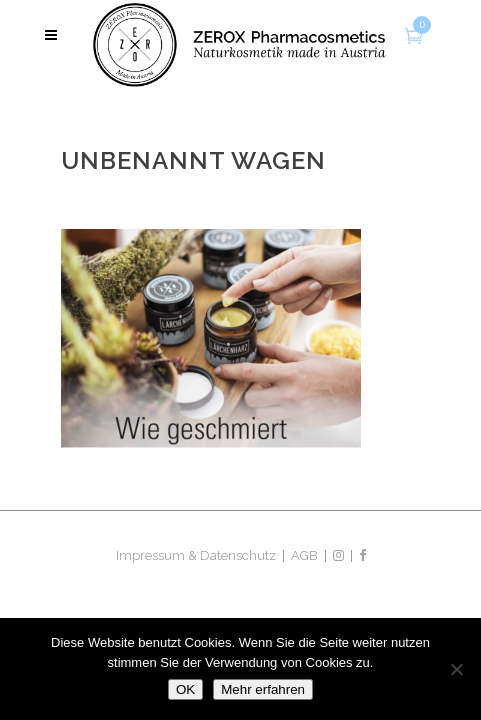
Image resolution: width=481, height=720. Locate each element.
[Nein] (456, 669)
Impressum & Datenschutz (196, 555)
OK (185, 689)
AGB (304, 555)
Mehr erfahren (263, 689)
